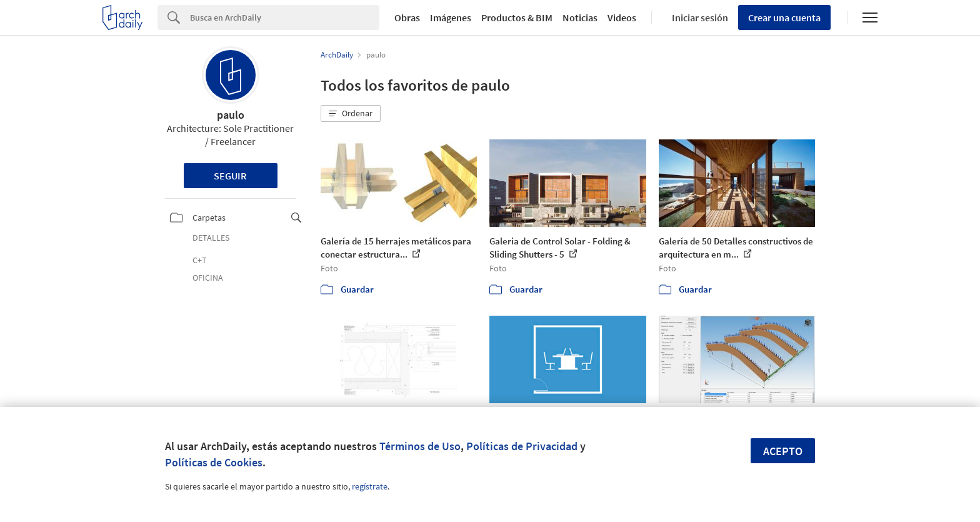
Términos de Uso (420, 446)
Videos (622, 18)
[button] (351, 114)
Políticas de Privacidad (522, 446)
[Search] (285, 18)
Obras (407, 18)
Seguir (230, 176)
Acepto (783, 451)
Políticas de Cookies (214, 462)
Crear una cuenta (784, 18)
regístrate (370, 486)
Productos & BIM (517, 18)
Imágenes (451, 18)
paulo (231, 115)
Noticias (580, 18)
